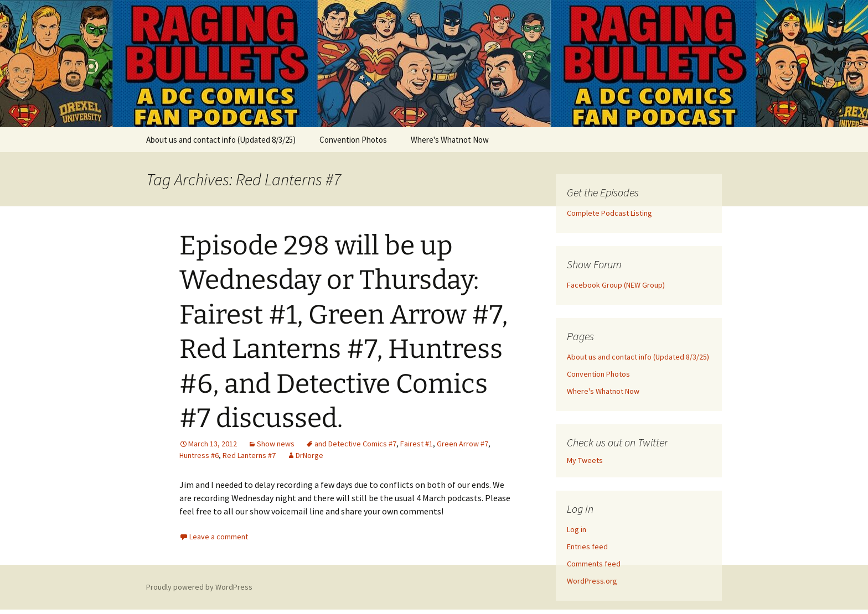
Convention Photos (353, 140)
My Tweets (585, 460)
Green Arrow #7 (463, 444)
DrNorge (309, 455)
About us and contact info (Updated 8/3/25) (221, 140)
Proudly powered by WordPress (199, 587)
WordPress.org (592, 581)
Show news (276, 444)
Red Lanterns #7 (249, 455)
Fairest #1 (417, 444)
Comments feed (594, 564)
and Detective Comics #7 (355, 444)
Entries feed (587, 547)
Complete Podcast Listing (609, 213)
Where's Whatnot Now (450, 140)
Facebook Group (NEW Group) (616, 285)
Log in (577, 529)
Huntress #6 (199, 455)
